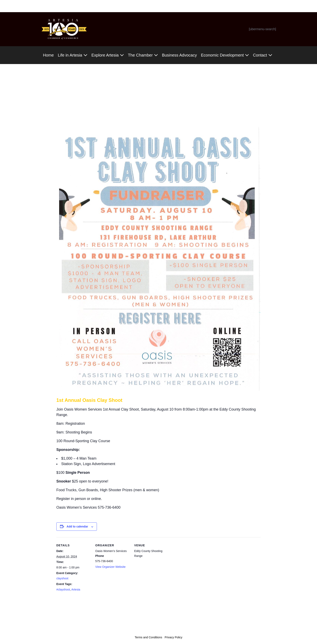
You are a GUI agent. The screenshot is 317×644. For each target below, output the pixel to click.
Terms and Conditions (148, 637)
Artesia (76, 589)
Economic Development (225, 55)
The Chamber (143, 55)
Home (48, 55)
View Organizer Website (110, 567)
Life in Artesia (73, 55)
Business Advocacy (179, 55)
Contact (262, 55)
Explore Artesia (108, 55)
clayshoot (62, 578)
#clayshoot (63, 589)
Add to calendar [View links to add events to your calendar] (77, 526)
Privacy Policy (173, 637)
